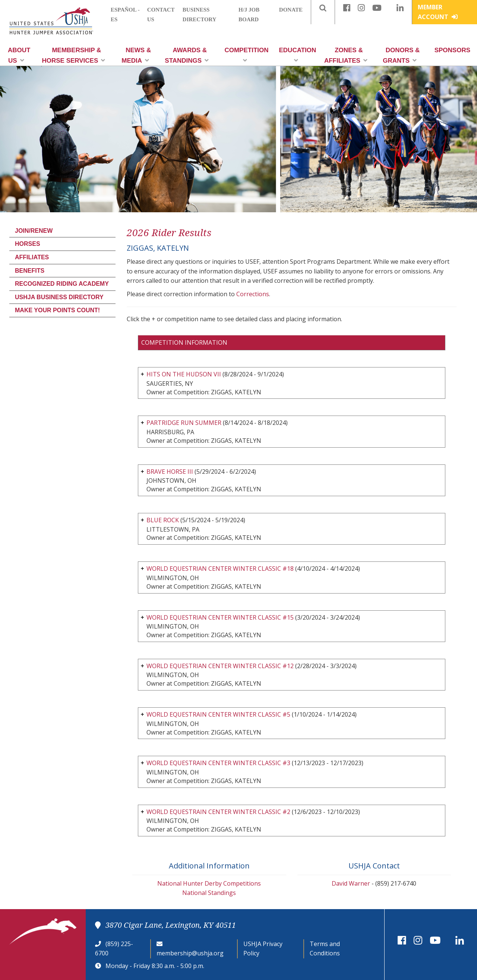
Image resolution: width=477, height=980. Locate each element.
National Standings (209, 893)
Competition (246, 55)
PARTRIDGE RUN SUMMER (184, 423)
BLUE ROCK (163, 520)
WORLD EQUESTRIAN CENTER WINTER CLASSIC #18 (220, 569)
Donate (291, 10)
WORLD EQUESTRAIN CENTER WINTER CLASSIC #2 (218, 812)
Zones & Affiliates (346, 55)
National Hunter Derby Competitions (209, 883)
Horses (28, 244)
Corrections (253, 294)
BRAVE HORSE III (170, 472)
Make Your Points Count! (57, 310)
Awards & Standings (187, 55)
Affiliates (32, 257)
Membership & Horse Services (73, 55)
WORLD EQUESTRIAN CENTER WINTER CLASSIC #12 (220, 666)
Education (298, 55)
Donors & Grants (401, 55)
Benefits (30, 271)
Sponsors (452, 50)
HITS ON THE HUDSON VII (184, 374)
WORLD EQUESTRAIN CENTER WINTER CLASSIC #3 (218, 763)
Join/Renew (34, 231)
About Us (19, 55)
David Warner (351, 883)
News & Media (136, 55)
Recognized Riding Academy (62, 284)
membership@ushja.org (190, 953)
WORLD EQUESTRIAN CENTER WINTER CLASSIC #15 (220, 617)
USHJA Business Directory (59, 297)
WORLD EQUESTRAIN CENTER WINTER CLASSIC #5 (218, 714)
